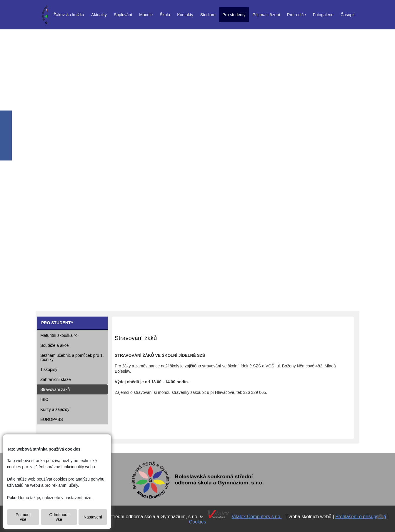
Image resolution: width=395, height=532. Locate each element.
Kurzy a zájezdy (55, 409)
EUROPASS (52, 419)
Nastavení (93, 517)
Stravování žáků (55, 389)
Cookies (198, 522)
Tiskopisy (49, 369)
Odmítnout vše (59, 517)
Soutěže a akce (55, 345)
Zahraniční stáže (56, 379)
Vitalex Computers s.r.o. (257, 517)
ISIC (44, 399)
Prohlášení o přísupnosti (361, 517)
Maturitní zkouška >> (59, 335)
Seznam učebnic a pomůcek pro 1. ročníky (72, 357)
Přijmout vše (23, 517)
